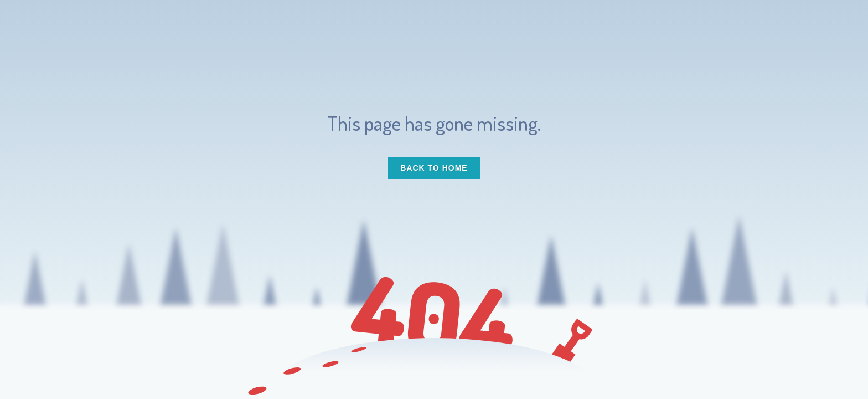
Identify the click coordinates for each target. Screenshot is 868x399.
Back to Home (434, 168)
